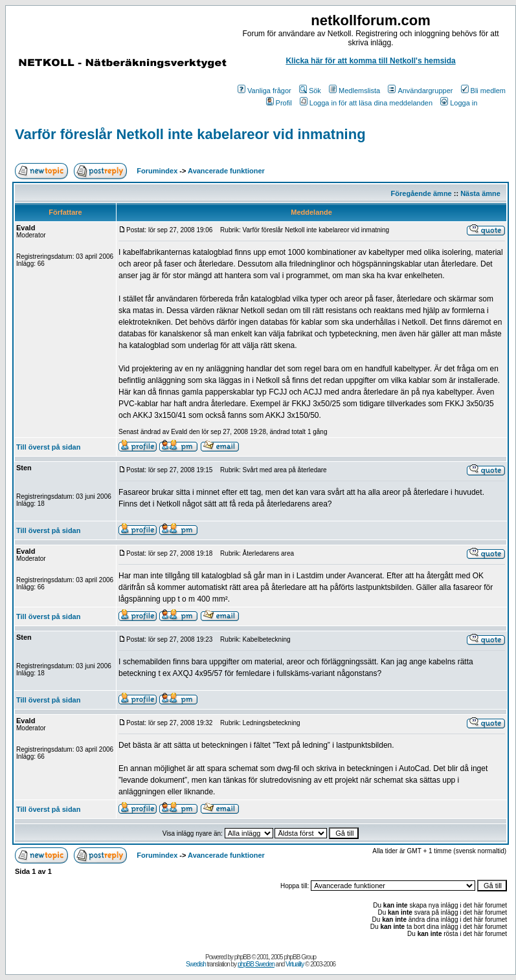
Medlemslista (354, 91)
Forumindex (157, 171)
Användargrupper (420, 91)
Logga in (459, 103)
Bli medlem (483, 91)
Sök (310, 91)
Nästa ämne (480, 193)
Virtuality (295, 964)
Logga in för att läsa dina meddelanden (366, 103)
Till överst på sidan (48, 447)
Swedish (196, 964)
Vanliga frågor (264, 91)
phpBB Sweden (256, 964)
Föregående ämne (421, 193)
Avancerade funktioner (226, 171)
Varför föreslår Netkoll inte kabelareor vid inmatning (190, 134)
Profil (279, 103)
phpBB (242, 957)
